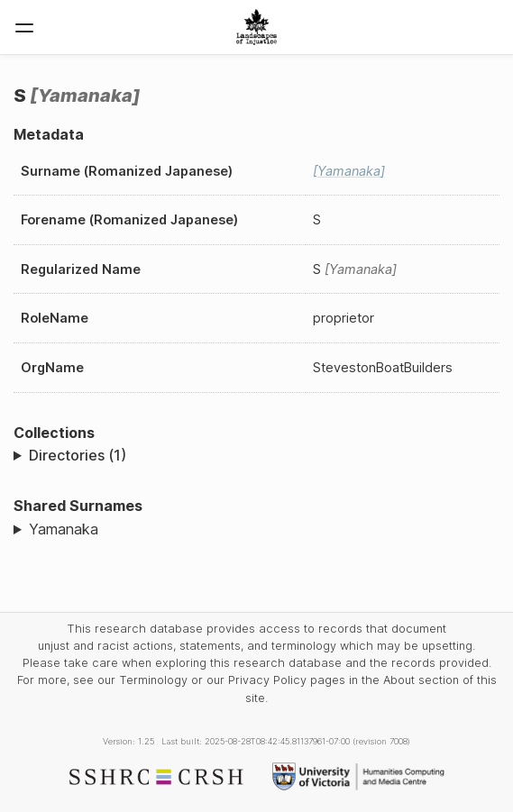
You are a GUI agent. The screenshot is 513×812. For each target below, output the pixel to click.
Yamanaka (64, 529)
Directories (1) (78, 455)
